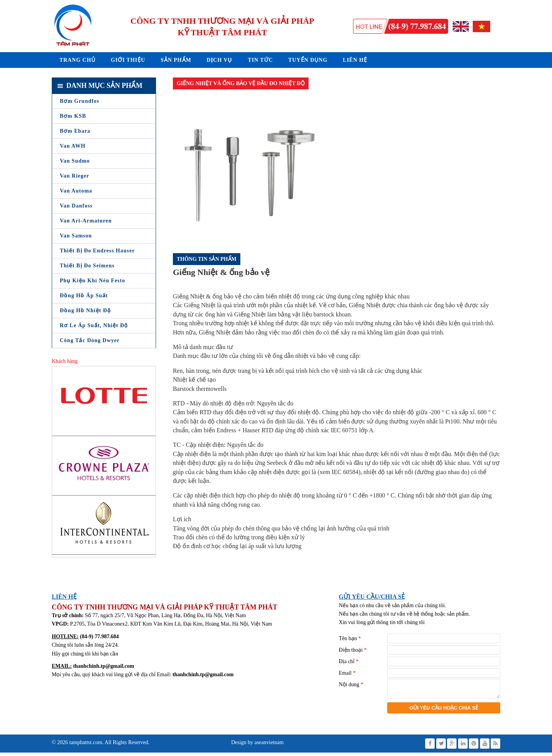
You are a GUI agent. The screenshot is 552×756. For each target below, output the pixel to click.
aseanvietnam (268, 746)
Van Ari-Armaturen (86, 221)
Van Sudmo (75, 161)
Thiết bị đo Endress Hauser (97, 251)
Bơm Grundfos (80, 101)
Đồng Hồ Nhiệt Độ (85, 310)
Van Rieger (75, 176)
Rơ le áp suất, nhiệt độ (94, 325)
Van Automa (76, 191)
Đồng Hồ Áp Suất (84, 296)
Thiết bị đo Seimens (87, 266)
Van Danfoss (76, 206)
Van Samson (76, 236)
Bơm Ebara (75, 131)
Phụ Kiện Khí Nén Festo (92, 281)
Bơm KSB (73, 116)
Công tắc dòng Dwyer (90, 340)
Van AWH (73, 146)
